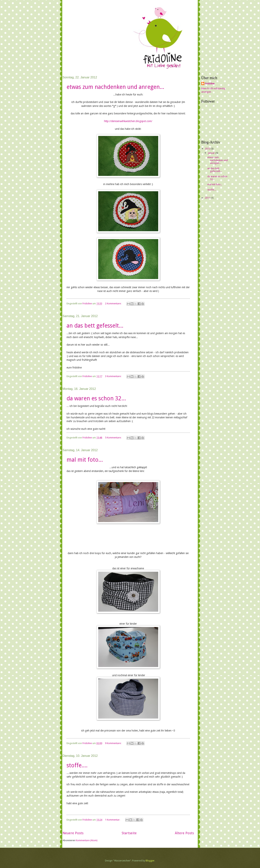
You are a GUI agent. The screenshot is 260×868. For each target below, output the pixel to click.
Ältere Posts (184, 833)
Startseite (129, 833)
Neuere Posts (73, 833)
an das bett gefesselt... (95, 326)
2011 (208, 198)
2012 (208, 149)
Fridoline (210, 84)
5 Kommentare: (113, 438)
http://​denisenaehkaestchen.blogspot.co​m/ (128, 121)
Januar (212, 153)
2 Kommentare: (113, 303)
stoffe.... (77, 765)
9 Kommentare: (113, 743)
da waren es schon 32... (96, 398)
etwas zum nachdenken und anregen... (115, 87)
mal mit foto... (85, 460)
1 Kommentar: (113, 820)
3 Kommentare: (113, 376)
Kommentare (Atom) (87, 840)
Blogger (150, 861)
